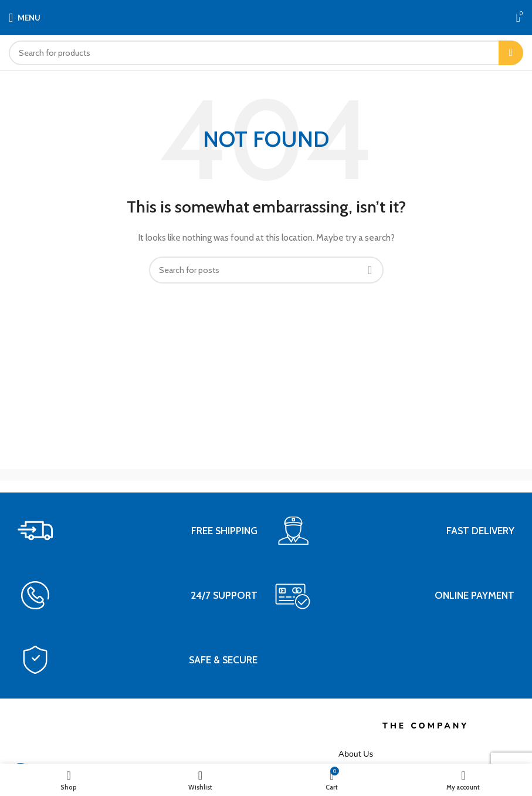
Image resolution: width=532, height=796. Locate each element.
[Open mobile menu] (25, 18)
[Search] (266, 53)
